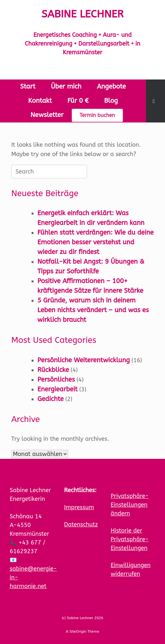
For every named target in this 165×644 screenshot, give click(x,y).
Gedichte (50, 399)
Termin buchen (97, 115)
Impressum (79, 507)
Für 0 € (78, 101)
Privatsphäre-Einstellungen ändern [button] (130, 505)
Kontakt (40, 101)
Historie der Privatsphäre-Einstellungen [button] (130, 539)
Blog (111, 101)
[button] (155, 101)
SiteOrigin (78, 631)
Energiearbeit (58, 389)
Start (28, 86)
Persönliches (56, 380)
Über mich (66, 86)
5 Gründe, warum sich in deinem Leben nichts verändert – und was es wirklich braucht (93, 310)
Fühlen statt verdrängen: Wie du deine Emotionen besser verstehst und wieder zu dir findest (96, 242)
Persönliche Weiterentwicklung (84, 360)
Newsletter (47, 115)
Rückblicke (53, 370)
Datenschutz (81, 524)
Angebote (112, 86)
